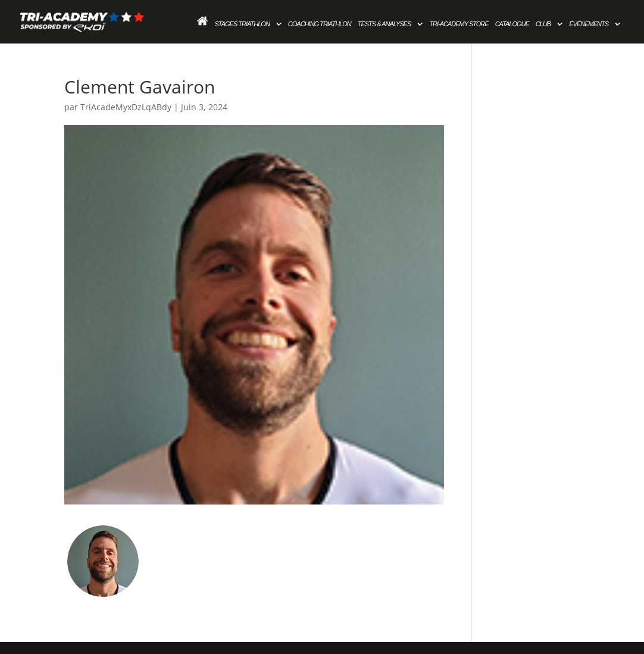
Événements (589, 24)
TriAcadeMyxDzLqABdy (126, 107)
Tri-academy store (459, 24)
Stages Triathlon (242, 24)
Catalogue (512, 24)
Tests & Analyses (384, 24)
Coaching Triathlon (320, 24)
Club (543, 24)
